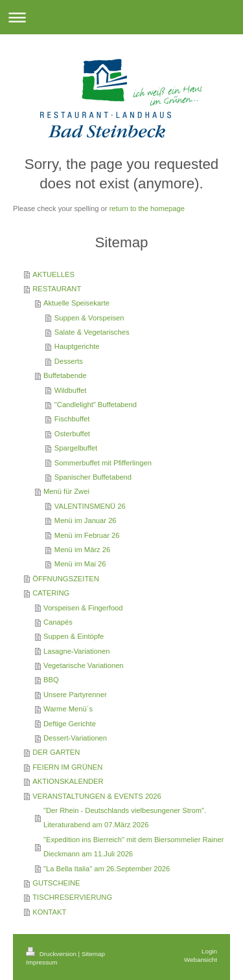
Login (209, 951)
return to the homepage (147, 208)
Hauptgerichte (77, 346)
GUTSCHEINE (56, 883)
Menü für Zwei (66, 491)
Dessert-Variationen (75, 738)
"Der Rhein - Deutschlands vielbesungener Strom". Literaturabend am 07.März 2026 (125, 818)
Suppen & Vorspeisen (89, 318)
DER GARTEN (56, 752)
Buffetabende (65, 375)
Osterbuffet (72, 434)
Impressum (41, 962)
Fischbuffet (72, 419)
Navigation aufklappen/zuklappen (121, 17)
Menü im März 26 (82, 550)
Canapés (58, 622)
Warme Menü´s (68, 709)
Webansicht (201, 960)
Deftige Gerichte (70, 724)
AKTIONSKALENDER (68, 781)
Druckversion (52, 954)
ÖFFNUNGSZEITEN (66, 579)
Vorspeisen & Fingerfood (83, 608)
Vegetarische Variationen (84, 665)
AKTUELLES (53, 274)
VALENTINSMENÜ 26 (90, 506)
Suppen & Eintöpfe (74, 636)
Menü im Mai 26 (80, 564)
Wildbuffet (71, 390)
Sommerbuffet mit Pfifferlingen (103, 463)
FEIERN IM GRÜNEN (67, 767)
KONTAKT (49, 912)
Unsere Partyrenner (75, 695)
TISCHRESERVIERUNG (72, 897)
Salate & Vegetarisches (92, 332)
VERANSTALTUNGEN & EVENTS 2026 (97, 796)
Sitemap (93, 954)
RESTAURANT (57, 289)
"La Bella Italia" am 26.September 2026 (107, 869)
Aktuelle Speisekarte (76, 303)
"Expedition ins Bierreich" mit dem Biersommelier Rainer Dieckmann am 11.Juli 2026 (133, 847)
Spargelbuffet (76, 448)
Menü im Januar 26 (86, 520)
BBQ (51, 680)
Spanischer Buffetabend (93, 477)
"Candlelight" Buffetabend (96, 405)
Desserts (69, 361)
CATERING (51, 593)
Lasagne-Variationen (76, 651)
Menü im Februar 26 (87, 535)
